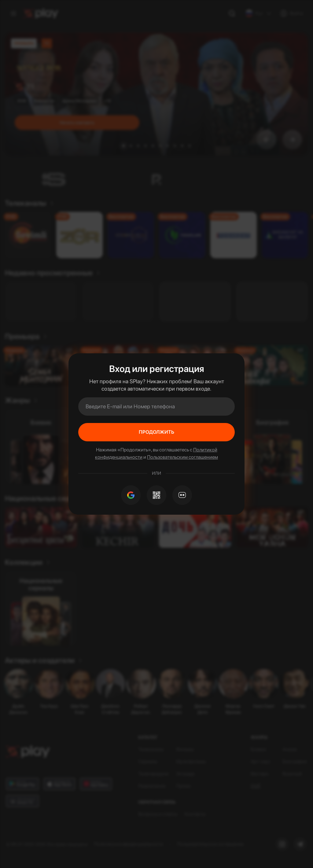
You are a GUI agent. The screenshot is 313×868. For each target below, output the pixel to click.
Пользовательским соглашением (182, 457)
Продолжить (156, 432)
